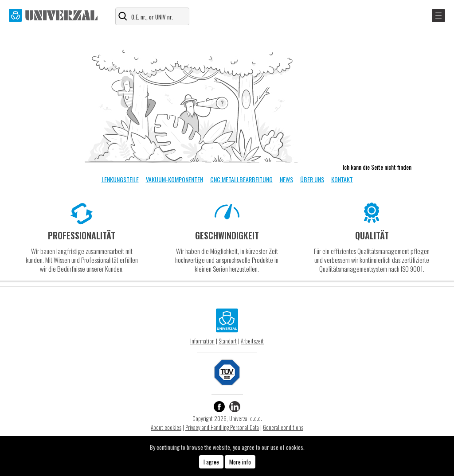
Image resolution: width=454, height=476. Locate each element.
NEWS (286, 179)
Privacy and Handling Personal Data (222, 427)
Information (202, 341)
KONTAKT (342, 179)
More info (240, 462)
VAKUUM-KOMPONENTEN (174, 179)
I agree (211, 462)
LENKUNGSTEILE (120, 179)
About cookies (166, 427)
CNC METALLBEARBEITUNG (241, 179)
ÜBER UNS (312, 179)
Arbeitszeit (252, 341)
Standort (228, 341)
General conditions (283, 427)
